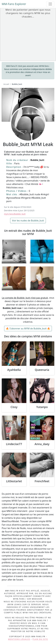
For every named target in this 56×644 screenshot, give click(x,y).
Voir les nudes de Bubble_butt (28, 221)
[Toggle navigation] (50, 4)
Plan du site (40, 639)
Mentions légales (19, 639)
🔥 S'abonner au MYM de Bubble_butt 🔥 (28, 329)
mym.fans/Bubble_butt (15, 214)
